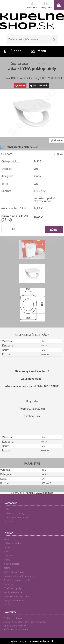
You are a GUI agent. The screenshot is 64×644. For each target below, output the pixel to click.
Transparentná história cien (19, 147)
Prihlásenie (32, 8)
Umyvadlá (23, 64)
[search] (54, 40)
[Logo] (32, 21)
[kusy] (6, 229)
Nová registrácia (45, 8)
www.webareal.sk (44, 641)
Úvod (13, 64)
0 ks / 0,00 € (59, 5)
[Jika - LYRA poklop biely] (32, 90)
